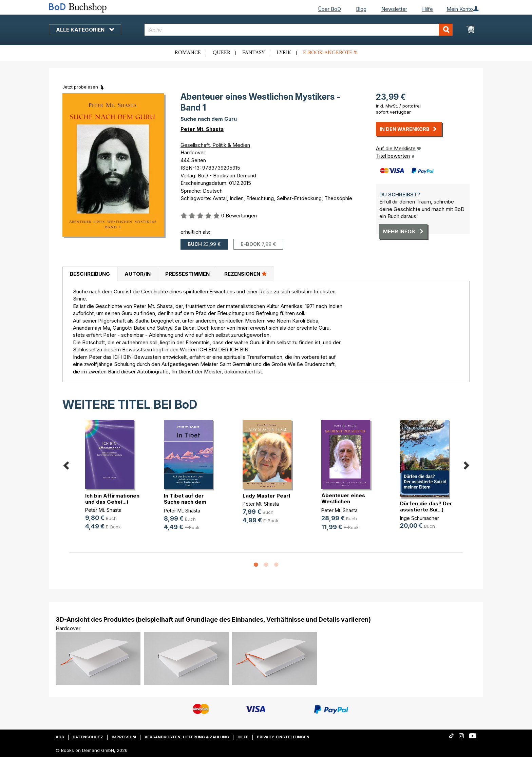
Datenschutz (88, 737)
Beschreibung (90, 274)
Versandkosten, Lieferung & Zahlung (187, 737)
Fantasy (253, 53)
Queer (222, 53)
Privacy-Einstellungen (283, 737)
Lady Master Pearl (266, 496)
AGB (60, 737)
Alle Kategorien (85, 30)
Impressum (124, 737)
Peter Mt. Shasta (202, 129)
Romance (188, 53)
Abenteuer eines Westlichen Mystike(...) (343, 501)
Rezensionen (245, 274)
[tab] (90, 274)
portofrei (412, 106)
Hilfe (427, 9)
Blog (361, 9)
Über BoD (329, 9)
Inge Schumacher (420, 518)
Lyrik (284, 53)
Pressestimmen (187, 274)
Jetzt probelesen (80, 87)
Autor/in (138, 274)
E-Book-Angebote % (330, 53)
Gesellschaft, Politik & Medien (215, 145)
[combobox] (299, 30)
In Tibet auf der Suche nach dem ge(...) (185, 502)
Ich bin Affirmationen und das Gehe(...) (112, 499)
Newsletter (394, 9)
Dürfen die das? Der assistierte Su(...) (426, 507)
